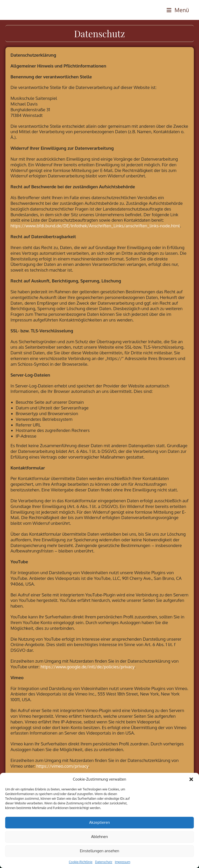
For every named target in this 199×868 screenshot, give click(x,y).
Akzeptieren (99, 822)
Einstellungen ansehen (99, 851)
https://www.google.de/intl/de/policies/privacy (88, 667)
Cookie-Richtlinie (81, 862)
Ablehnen (99, 837)
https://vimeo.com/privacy (62, 766)
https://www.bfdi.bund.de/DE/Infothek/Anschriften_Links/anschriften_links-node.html (95, 226)
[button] (191, 779)
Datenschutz (104, 862)
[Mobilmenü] (178, 10)
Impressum (122, 862)
